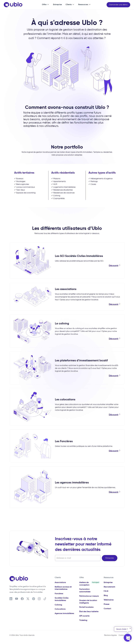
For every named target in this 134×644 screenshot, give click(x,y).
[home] (13, 5)
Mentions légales (110, 635)
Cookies (122, 635)
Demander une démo (118, 5)
